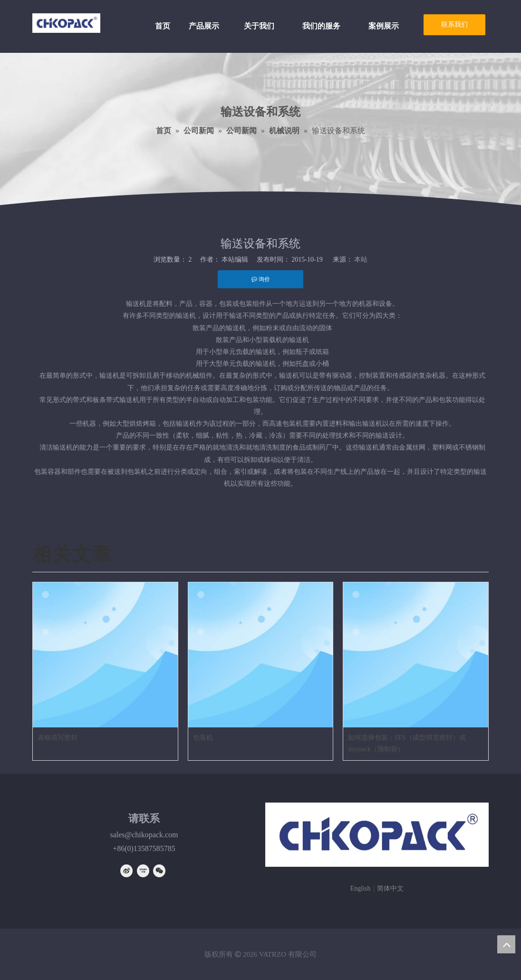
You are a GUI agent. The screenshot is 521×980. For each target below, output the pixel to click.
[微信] (159, 871)
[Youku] (143, 871)
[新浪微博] (126, 871)
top (506, 944)
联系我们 (454, 24)
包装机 (203, 738)
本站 (361, 260)
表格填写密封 (58, 738)
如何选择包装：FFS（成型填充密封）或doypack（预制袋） (407, 743)
